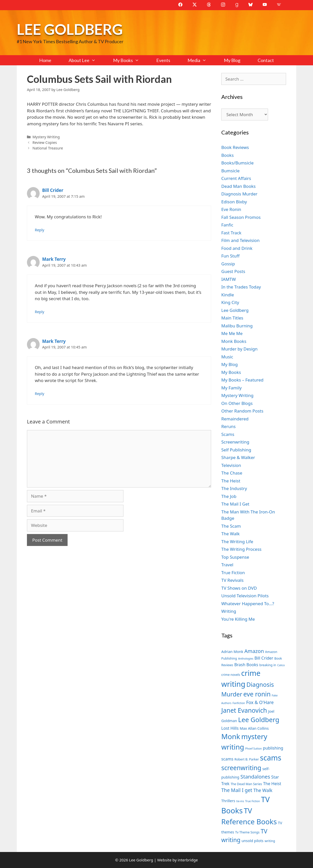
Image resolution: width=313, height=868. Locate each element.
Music (227, 357)
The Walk (230, 534)
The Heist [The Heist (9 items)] (272, 784)
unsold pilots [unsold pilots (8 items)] (253, 841)
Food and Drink (237, 248)
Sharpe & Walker (238, 457)
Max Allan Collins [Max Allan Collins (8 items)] (254, 728)
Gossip (228, 264)
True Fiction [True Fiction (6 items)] (253, 801)
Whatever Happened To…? (248, 604)
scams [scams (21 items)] (271, 758)
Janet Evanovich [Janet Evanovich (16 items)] (244, 710)
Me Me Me (232, 333)
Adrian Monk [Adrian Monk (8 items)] (232, 652)
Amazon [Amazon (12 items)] (254, 651)
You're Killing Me (238, 619)
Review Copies (45, 142)
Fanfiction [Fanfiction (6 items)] (239, 703)
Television (231, 465)
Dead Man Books (238, 186)
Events (163, 60)
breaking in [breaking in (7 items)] (268, 665)
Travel (227, 565)
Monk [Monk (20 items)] (231, 736)
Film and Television (240, 240)
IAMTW (229, 279)
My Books (130, 60)
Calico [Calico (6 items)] (281, 665)
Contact (266, 60)
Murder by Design (239, 349)
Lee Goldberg (70, 29)
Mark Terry (54, 259)
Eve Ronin (231, 209)
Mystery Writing (46, 137)
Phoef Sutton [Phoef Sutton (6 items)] (253, 749)
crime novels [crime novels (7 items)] (231, 675)
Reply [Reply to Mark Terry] (40, 312)
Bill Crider (53, 190)
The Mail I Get (235, 504)
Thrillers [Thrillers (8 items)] (228, 801)
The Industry (234, 488)
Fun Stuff (230, 256)
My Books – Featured (242, 380)
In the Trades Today (241, 287)
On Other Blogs (237, 403)
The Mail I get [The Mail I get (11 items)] (237, 790)
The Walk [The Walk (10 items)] (263, 790)
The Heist (231, 481)
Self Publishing (236, 450)
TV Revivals (232, 580)
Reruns (228, 426)
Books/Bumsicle (237, 163)
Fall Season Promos (241, 217)
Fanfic (227, 225)
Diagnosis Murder (239, 194)
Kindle (228, 295)
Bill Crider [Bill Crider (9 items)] (264, 658)
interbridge (188, 860)
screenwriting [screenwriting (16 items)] (241, 768)
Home (45, 60)
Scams (228, 434)
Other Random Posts (242, 411)
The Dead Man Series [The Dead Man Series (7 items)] (246, 784)
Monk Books (234, 341)
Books (228, 155)
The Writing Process (241, 549)
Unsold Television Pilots (245, 596)
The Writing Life (237, 542)
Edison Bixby (234, 202)
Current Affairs (236, 178)
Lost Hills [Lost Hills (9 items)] (230, 728)
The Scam (231, 526)
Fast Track (231, 233)
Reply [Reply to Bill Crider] (40, 230)
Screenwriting (235, 442)
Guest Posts (233, 271)
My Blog (232, 60)
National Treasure (48, 148)
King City (230, 302)
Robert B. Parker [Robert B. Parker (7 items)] (247, 759)
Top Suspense (235, 557)
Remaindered (235, 419)
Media (201, 60)
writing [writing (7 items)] (270, 841)
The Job (229, 496)
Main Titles (232, 318)
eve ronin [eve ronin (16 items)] (257, 694)
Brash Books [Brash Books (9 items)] (246, 665)
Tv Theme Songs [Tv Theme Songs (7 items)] (247, 832)
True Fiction (233, 573)
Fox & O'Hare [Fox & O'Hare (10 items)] (260, 702)
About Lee (86, 60)
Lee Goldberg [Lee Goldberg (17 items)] (259, 720)
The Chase (232, 473)
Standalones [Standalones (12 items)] (255, 776)
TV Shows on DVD (239, 588)
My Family (231, 388)
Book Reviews (235, 147)
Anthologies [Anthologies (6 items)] (246, 659)
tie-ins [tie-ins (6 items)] (240, 801)
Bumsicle (230, 171)
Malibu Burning (237, 326)
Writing (229, 611)
